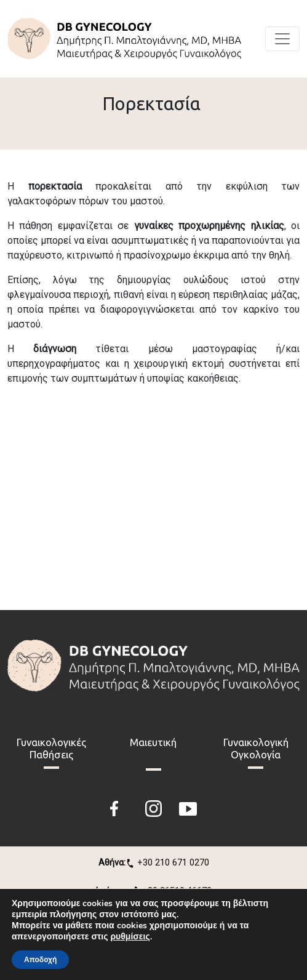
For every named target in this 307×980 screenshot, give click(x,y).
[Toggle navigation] (282, 39)
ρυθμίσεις (130, 937)
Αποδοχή (40, 960)
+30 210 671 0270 (154, 863)
